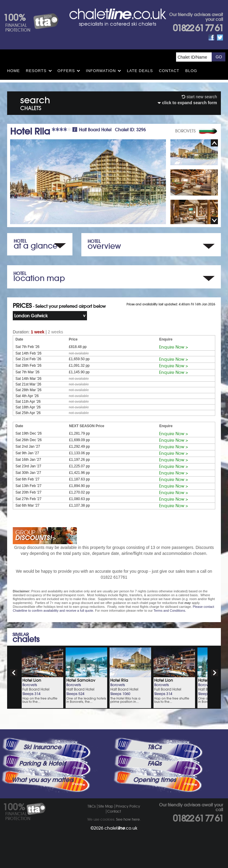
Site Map (106, 806)
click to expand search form (187, 103)
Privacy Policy (128, 806)
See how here (128, 819)
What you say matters (42, 780)
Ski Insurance (42, 747)
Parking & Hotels (42, 764)
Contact (169, 71)
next (215, 673)
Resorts (36, 71)
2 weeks (55, 332)
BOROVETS (185, 131)
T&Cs (154, 747)
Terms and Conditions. (170, 611)
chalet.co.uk (121, 828)
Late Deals (140, 71)
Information (101, 71)
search (35, 102)
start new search (199, 97)
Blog (191, 71)
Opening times (154, 780)
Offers (66, 71)
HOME (14, 71)
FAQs (154, 764)
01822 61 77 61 (198, 28)
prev (14, 673)
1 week (38, 332)
